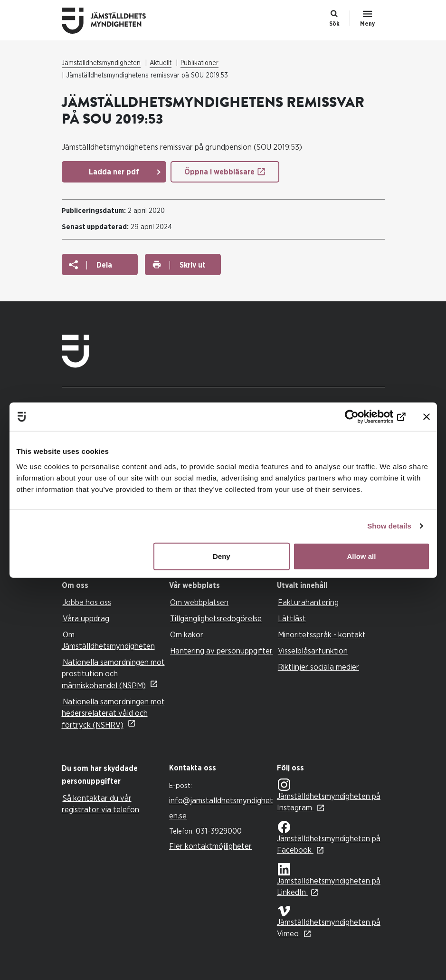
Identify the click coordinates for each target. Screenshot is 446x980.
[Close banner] (427, 417)
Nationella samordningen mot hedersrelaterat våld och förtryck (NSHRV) (113, 713)
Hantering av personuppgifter (221, 651)
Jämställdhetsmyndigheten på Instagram (329, 795)
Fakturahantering (308, 602)
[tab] (113, 586)
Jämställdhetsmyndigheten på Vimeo (329, 922)
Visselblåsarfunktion (313, 651)
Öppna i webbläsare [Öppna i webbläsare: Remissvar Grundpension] (219, 172)
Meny (367, 24)
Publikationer (199, 63)
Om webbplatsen (199, 602)
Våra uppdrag (86, 619)
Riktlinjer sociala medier (318, 667)
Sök (334, 24)
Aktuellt (161, 63)
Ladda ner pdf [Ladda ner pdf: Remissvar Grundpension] (114, 172)
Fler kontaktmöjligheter (210, 846)
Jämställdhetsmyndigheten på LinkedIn (329, 880)
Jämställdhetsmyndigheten (101, 63)
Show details (389, 526)
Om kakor (187, 635)
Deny (222, 556)
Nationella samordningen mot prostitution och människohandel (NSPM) (113, 674)
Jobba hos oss (87, 602)
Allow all (362, 556)
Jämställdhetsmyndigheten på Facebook (329, 837)
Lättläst (292, 619)
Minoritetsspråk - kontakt (322, 635)
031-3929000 (219, 831)
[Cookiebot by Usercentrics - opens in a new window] (364, 417)
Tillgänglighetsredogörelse (216, 619)
